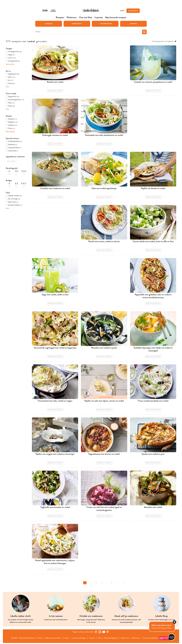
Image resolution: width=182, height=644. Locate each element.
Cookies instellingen (79, 639)
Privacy (38, 639)
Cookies (66, 639)
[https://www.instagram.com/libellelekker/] (100, 633)
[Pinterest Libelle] (108, 633)
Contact (92, 639)
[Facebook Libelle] (96, 633)
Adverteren (138, 639)
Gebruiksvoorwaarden (52, 639)
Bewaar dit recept (55, 91)
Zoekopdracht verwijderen (163, 41)
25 (112, 584)
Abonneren (126, 639)
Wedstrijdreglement (112, 639)
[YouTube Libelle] (104, 633)
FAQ (100, 639)
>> (123, 584)
